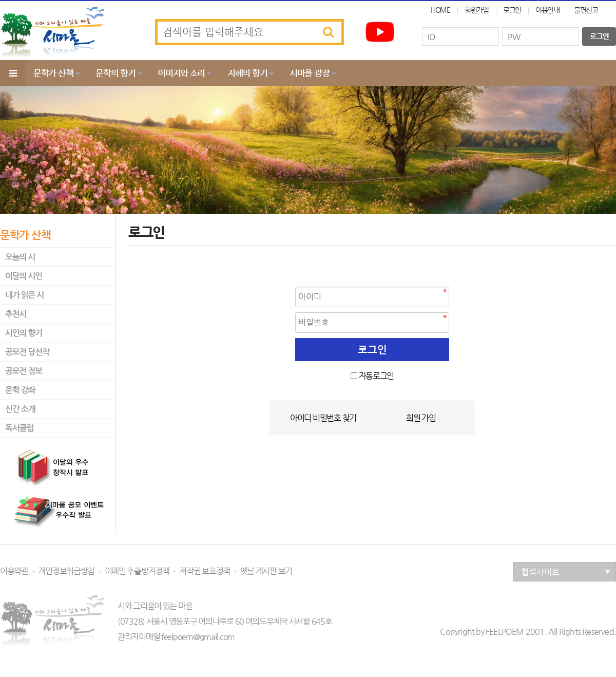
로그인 (512, 10)
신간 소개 (20, 409)
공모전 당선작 (27, 352)
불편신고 (586, 10)
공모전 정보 (24, 371)
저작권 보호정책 (205, 571)
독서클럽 (19, 428)
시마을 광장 (309, 73)
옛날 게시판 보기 (266, 571)
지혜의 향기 (247, 73)
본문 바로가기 (0, 0)
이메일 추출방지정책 (137, 571)
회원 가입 (421, 418)
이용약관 (14, 571)
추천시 (16, 314)
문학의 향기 (115, 73)
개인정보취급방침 (66, 571)
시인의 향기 (24, 333)
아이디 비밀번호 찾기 (323, 418)
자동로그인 (377, 376)
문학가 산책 (53, 73)
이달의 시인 (24, 276)
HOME (440, 10)
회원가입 (477, 10)
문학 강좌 (20, 390)
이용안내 (547, 10)
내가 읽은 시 (24, 295)
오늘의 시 (20, 257)
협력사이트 (566, 572)
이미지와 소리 (181, 73)
